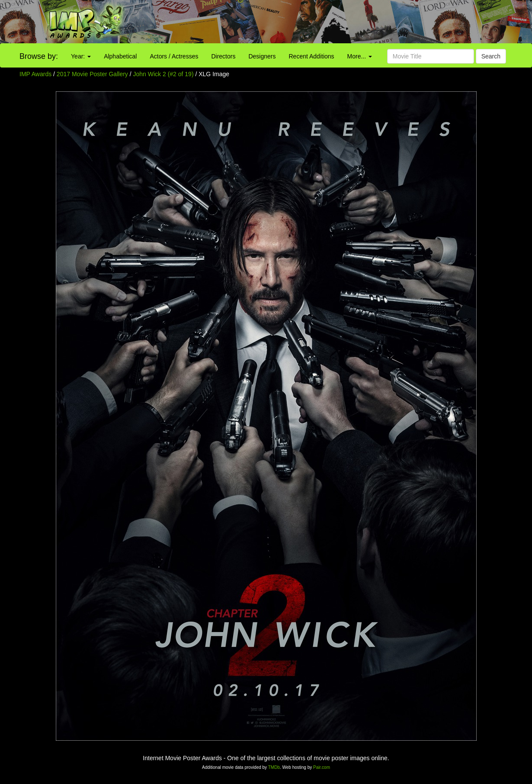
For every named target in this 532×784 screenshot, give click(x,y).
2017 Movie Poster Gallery (92, 74)
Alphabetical (120, 56)
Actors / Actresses (174, 56)
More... (360, 56)
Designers (262, 56)
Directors (223, 56)
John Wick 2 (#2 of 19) (163, 74)
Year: (81, 56)
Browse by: (39, 56)
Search (491, 56)
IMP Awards (35, 74)
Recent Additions (312, 56)
